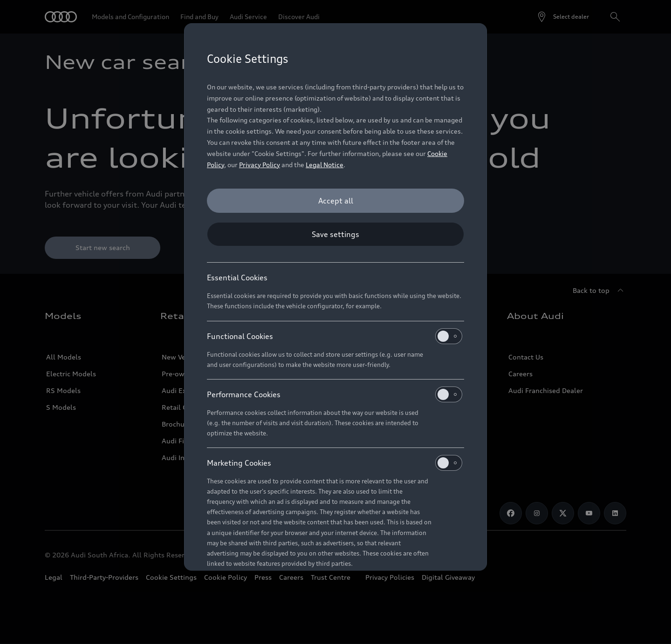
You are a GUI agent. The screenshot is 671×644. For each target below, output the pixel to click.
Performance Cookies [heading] (335, 394)
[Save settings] (335, 234)
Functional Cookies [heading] (335, 336)
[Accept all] (335, 201)
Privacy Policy (260, 165)
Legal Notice (325, 165)
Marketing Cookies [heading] (335, 463)
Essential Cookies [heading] (237, 278)
